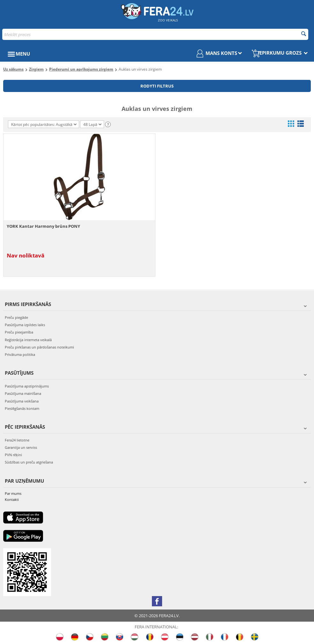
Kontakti (12, 499)
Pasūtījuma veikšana (22, 401)
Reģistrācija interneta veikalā (28, 340)
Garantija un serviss (21, 447)
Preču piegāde (16, 317)
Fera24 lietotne (17, 440)
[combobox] (155, 34)
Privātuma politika (20, 354)
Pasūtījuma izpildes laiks (25, 325)
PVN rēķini (13, 455)
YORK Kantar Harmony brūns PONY (43, 226)
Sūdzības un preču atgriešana (29, 462)
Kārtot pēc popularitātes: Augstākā (44, 124)
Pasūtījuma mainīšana (23, 393)
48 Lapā (92, 125)
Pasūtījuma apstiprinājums (27, 386)
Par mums (13, 493)
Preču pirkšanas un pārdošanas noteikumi (39, 347)
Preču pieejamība (19, 332)
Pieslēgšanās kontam (22, 408)
